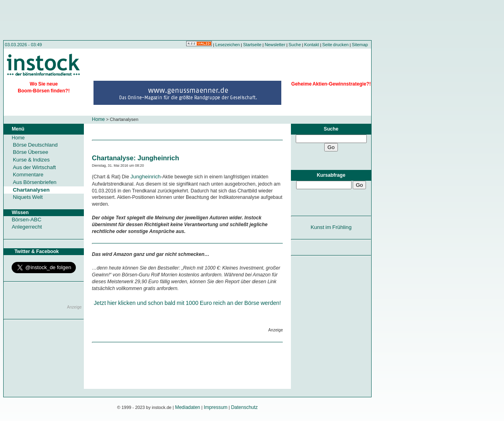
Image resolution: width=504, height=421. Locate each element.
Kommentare (28, 175)
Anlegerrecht (27, 227)
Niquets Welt (28, 197)
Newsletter (275, 45)
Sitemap (360, 45)
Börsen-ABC (26, 220)
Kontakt (312, 45)
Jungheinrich (145, 177)
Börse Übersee (30, 152)
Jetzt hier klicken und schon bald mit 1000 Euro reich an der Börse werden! (188, 303)
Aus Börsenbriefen (35, 182)
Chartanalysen (31, 190)
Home (98, 119)
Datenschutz (245, 407)
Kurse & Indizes (31, 160)
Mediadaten (188, 407)
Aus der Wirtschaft (34, 167)
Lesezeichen (228, 45)
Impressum (216, 407)
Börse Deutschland (35, 145)
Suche (295, 45)
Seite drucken (335, 45)
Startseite (252, 45)
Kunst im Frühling (331, 227)
